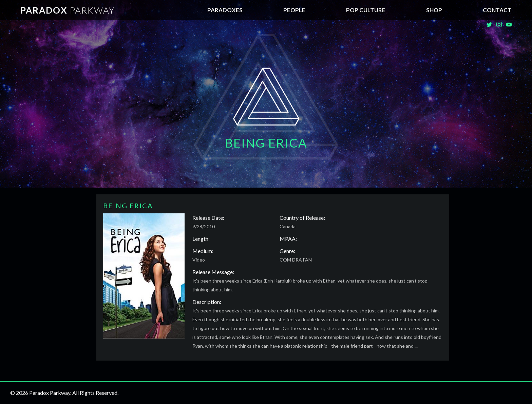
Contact (497, 10)
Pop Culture (366, 10)
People (294, 10)
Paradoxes (225, 10)
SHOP (434, 10)
